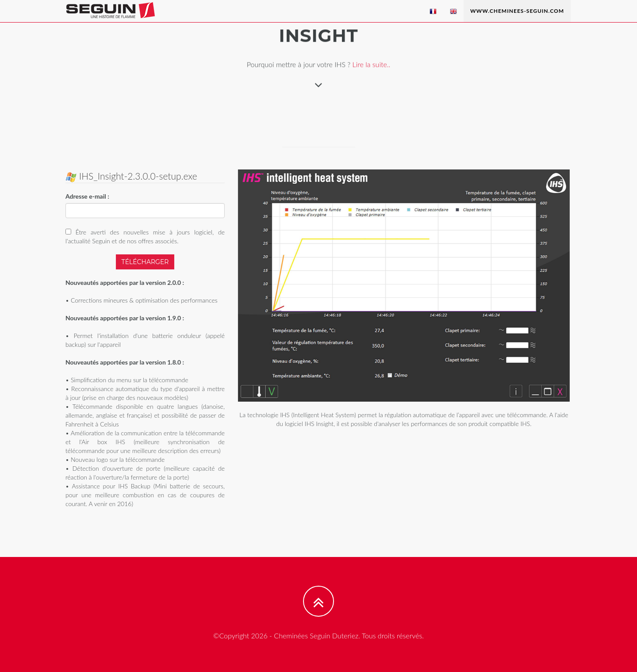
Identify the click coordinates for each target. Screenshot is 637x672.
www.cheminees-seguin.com (517, 11)
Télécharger (144, 262)
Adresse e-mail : (87, 196)
